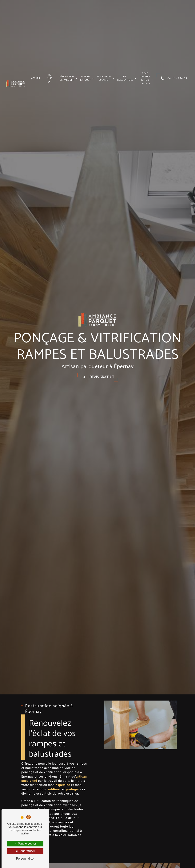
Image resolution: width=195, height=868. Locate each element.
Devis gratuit (98, 377)
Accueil (36, 76)
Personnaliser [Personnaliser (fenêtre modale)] (25, 859)
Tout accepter (25, 843)
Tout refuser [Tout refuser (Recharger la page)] (25, 851)
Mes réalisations (125, 76)
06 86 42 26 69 (173, 76)
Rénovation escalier (104, 76)
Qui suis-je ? (50, 76)
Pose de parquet (86, 76)
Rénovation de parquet (67, 76)
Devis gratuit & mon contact (145, 76)
